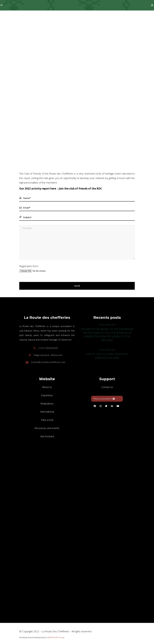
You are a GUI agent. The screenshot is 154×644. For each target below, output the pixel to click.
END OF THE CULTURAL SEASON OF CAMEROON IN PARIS (107, 356)
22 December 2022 (107, 325)
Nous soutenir (104, 399)
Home (49, 96)
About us (47, 387)
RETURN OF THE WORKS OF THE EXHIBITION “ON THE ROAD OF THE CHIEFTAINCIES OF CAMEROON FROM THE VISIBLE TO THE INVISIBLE (107, 335)
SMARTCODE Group (56, 637)
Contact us (107, 387)
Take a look (47, 420)
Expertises (47, 395)
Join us (78, 96)
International (47, 412)
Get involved (64, 96)
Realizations (47, 403)
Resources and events (47, 428)
